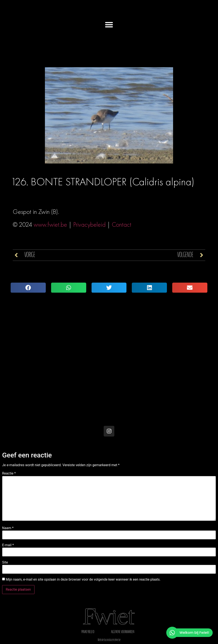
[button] (109, 25)
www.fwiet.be (50, 225)
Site (5, 562)
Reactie (9, 473)
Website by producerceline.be (109, 640)
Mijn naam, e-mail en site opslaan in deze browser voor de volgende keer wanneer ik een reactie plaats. (83, 580)
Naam (8, 528)
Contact (122, 225)
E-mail (8, 545)
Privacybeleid (89, 225)
